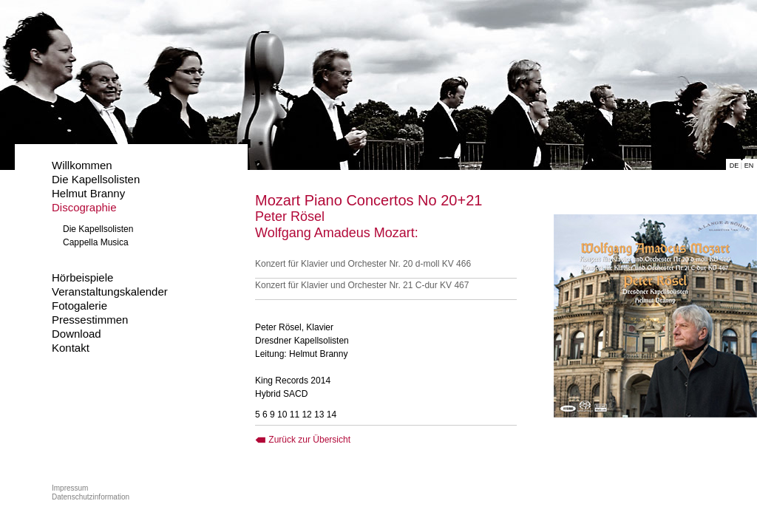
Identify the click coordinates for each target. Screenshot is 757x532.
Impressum (70, 488)
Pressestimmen (90, 320)
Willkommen (82, 165)
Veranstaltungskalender (110, 291)
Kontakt (71, 348)
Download (77, 334)
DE (734, 166)
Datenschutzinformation (91, 497)
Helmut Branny (88, 193)
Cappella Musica (96, 242)
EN (749, 166)
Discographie (84, 207)
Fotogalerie (79, 306)
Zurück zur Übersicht (303, 440)
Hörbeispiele (82, 277)
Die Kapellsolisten (96, 179)
